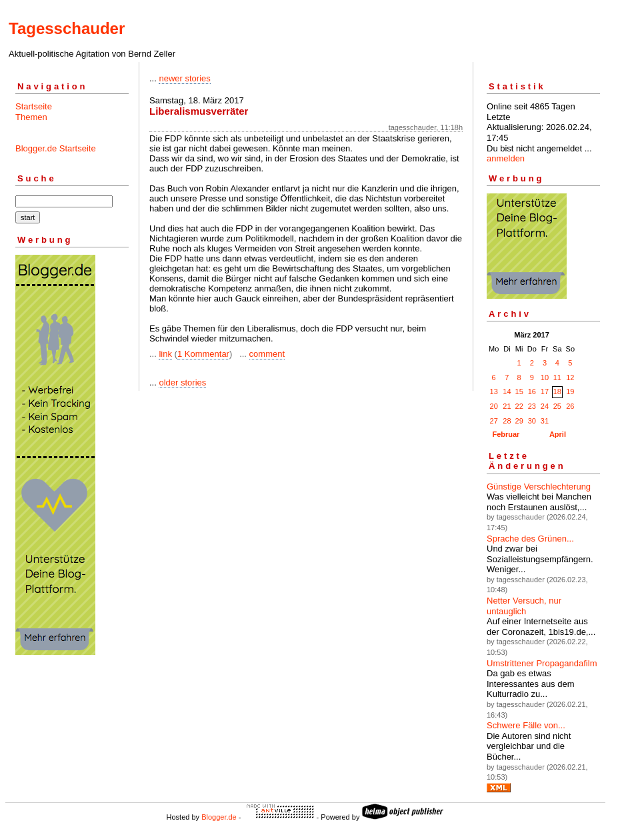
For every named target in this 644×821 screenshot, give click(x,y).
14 (507, 391)
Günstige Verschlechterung (539, 487)
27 (494, 421)
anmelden (506, 158)
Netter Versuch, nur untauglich (524, 606)
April (558, 434)
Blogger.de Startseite (56, 148)
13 (494, 391)
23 (532, 406)
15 (519, 391)
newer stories (184, 78)
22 (519, 406)
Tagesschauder (67, 28)
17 (545, 391)
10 (545, 377)
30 (532, 421)
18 (557, 391)
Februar (506, 434)
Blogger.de (219, 817)
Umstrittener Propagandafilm (542, 663)
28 (507, 421)
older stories (182, 382)
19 (570, 391)
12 (570, 377)
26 (570, 406)
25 (557, 406)
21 (507, 406)
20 (494, 406)
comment (267, 354)
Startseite (34, 106)
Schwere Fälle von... (526, 725)
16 (532, 391)
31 (545, 421)
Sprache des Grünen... (530, 539)
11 (557, 377)
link (165, 354)
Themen (31, 117)
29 (519, 421)
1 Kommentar (203, 354)
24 (545, 406)
